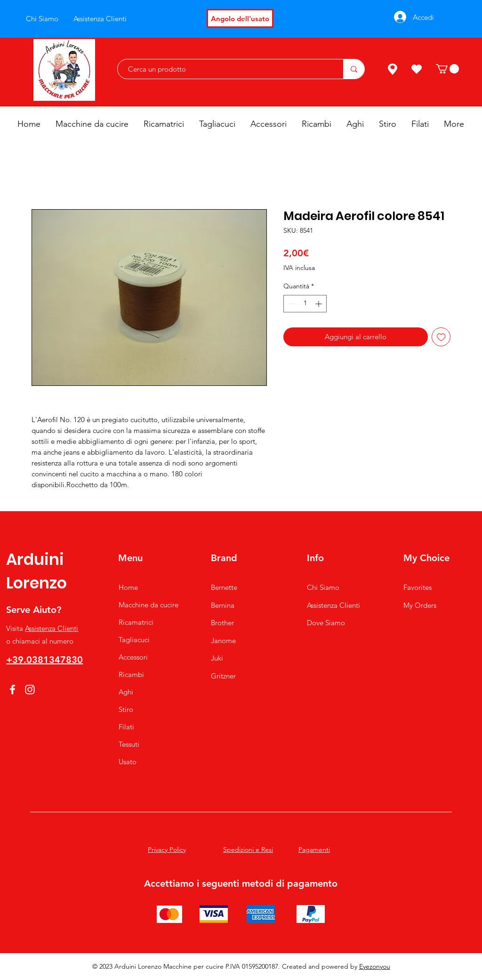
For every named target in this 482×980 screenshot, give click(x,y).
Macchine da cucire (149, 605)
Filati (126, 727)
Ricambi (131, 674)
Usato (128, 762)
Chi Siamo (323, 587)
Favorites (418, 587)
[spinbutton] (305, 304)
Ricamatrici (136, 622)
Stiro (126, 709)
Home (128, 587)
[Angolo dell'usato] (240, 18)
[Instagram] (30, 690)
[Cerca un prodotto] (226, 69)
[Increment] (319, 304)
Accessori (133, 657)
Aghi (126, 692)
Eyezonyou (375, 966)
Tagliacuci (134, 640)
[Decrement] (291, 304)
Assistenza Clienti (52, 628)
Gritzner (223, 676)
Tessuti (129, 744)
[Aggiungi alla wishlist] (441, 337)
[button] (447, 69)
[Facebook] (12, 690)
